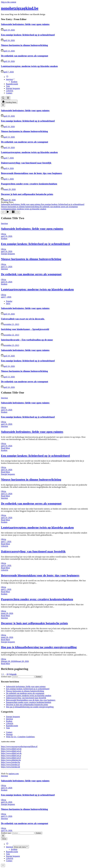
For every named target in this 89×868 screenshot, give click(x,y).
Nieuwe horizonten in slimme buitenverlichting (24, 45)
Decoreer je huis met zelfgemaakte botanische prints (27, 194)
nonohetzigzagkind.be (20, 8)
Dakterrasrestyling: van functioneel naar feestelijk (26, 163)
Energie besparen (13, 88)
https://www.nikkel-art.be (11, 749)
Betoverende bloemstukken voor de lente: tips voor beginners (32, 173)
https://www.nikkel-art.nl (11, 751)
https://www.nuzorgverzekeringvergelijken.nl (19, 746)
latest (8, 303)
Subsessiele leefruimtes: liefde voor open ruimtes (25, 24)
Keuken (14, 82)
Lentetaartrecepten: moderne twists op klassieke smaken (29, 66)
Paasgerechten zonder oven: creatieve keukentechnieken (29, 184)
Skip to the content (9, 2)
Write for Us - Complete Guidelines (20, 737)
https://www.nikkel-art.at (11, 756)
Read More (6, 448)
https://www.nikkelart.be (11, 760)
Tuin (8, 86)
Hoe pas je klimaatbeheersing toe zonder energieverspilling (39, 647)
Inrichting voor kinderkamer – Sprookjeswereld (25, 329)
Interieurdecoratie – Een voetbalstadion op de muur (27, 340)
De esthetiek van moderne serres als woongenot (25, 56)
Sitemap (9, 734)
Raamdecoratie (12, 84)
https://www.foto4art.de (11, 767)
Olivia (4, 234)
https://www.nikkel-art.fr (11, 758)
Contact (9, 93)
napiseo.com (14, 774)
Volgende (13, 674)
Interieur (10, 79)
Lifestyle (10, 91)
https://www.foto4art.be (11, 762)
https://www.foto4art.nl (10, 765)
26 (8, 674)
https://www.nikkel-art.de (11, 753)
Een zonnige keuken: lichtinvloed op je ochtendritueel (28, 35)
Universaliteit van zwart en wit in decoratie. (23, 319)
